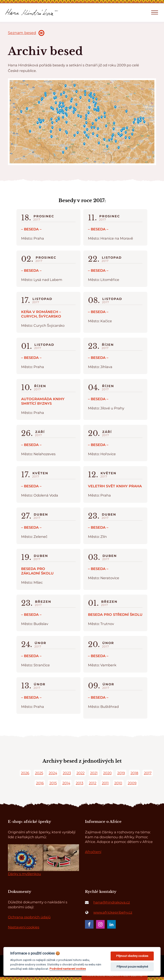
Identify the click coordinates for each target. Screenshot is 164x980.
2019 (121, 773)
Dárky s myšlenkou (24, 874)
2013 (80, 783)
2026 (25, 773)
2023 (67, 773)
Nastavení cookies (24, 927)
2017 (148, 773)
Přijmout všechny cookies (132, 956)
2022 (81, 773)
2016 (40, 783)
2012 (93, 783)
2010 (118, 783)
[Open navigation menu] (155, 12)
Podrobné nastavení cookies (68, 969)
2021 (94, 773)
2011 (105, 783)
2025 (39, 773)
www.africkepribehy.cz (113, 912)
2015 (53, 783)
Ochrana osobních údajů (29, 917)
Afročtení (93, 852)
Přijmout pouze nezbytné (132, 967)
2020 (107, 773)
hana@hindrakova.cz (112, 902)
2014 (66, 783)
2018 (134, 773)
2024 (53, 773)
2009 (132, 783)
